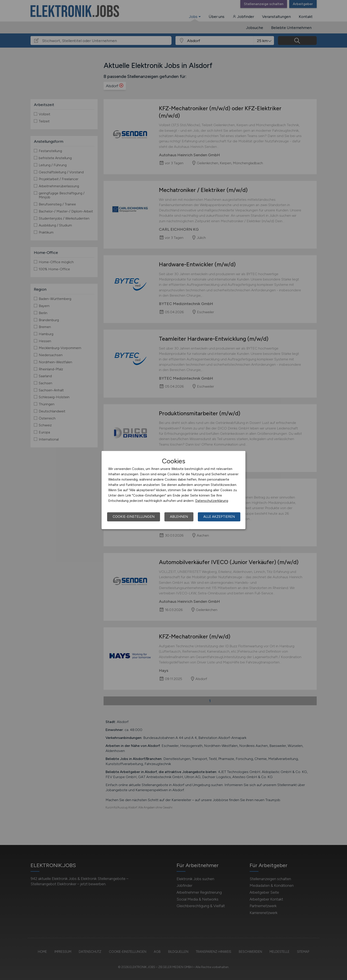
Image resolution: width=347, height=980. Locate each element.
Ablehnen (179, 517)
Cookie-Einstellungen (134, 517)
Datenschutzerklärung (212, 501)
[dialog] (173, 490)
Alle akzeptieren (219, 517)
